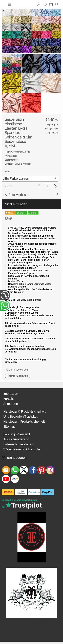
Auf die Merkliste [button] (17, 195)
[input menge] (47, 186)
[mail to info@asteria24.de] (6, 470)
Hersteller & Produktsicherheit (24, 412)
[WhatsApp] (15, 470)
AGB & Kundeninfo (16, 439)
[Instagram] (50, 470)
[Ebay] (15, 479)
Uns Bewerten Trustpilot (20, 417)
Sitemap (9, 427)
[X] (24, 470)
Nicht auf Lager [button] (16, 204)
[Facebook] (33, 470)
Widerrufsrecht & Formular (22, 449)
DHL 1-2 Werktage (18, 164)
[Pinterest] (41, 470)
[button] (9, 4)
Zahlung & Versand (17, 434)
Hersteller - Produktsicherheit (24, 422)
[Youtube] (6, 479)
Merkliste (45, 4)
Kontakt (9, 399)
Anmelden (39, 4)
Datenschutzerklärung (19, 444)
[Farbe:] (30, 179)
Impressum (11, 394)
